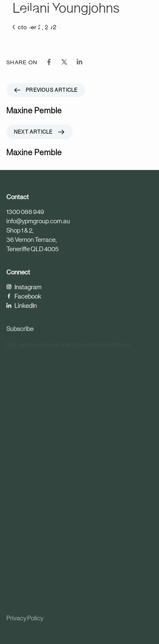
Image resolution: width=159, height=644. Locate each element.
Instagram (24, 287)
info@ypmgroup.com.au (38, 221)
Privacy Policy (25, 618)
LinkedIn (22, 306)
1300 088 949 (25, 212)
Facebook (24, 296)
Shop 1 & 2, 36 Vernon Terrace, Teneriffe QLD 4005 (32, 240)
